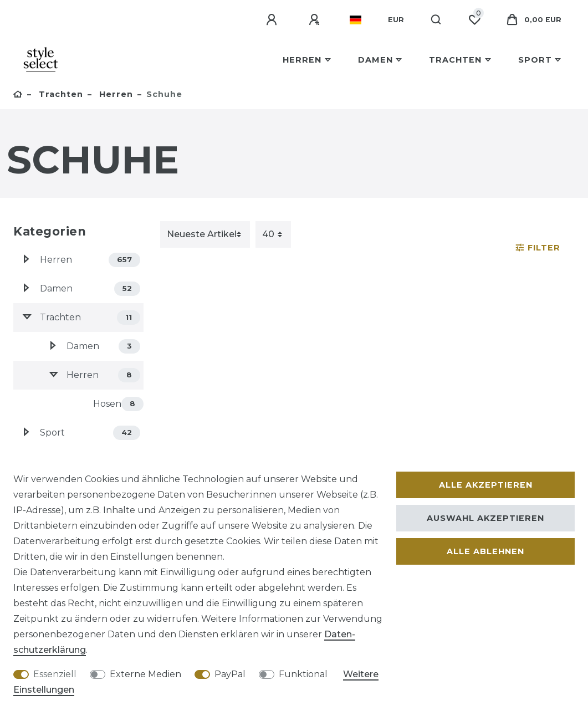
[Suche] (436, 20)
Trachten (455, 60)
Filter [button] (538, 248)
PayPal (230, 674)
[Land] (356, 20)
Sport (535, 60)
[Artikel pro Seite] (273, 234)
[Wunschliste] (474, 20)
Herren (302, 60)
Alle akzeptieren (486, 485)
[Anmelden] (273, 20)
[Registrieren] (316, 20)
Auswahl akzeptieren (485, 518)
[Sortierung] (205, 234)
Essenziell (55, 674)
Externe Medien (145, 674)
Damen (375, 60)
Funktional (303, 674)
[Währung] (396, 20)
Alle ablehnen (485, 551)
